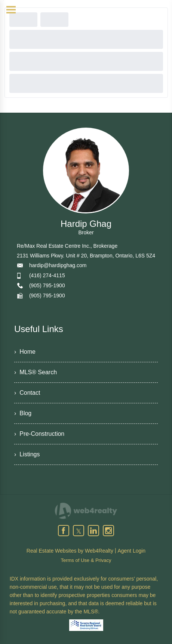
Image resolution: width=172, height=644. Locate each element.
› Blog (23, 413)
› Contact (27, 393)
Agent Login (131, 551)
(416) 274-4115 (47, 275)
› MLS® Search (36, 372)
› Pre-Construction (39, 434)
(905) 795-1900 (47, 285)
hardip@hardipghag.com (58, 265)
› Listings (27, 454)
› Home (25, 352)
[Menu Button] (11, 10)
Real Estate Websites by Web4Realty (70, 551)
